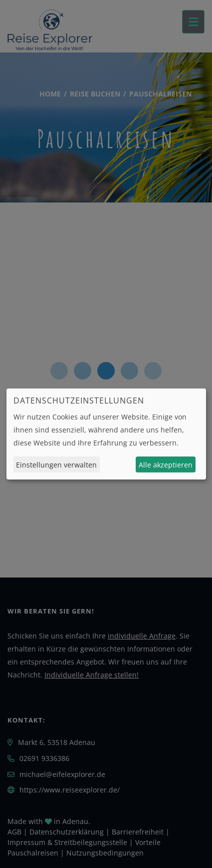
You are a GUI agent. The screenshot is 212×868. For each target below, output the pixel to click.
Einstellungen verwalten (56, 465)
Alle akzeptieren (166, 465)
